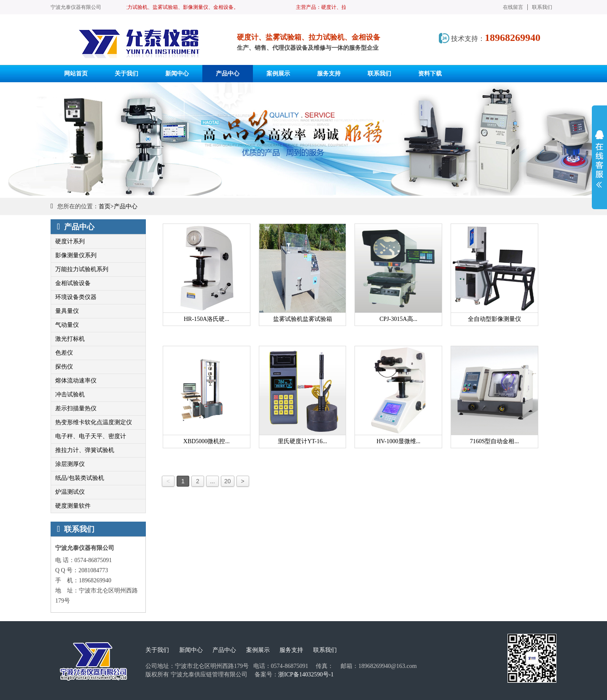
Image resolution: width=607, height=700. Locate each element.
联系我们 (542, 7)
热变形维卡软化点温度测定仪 (94, 422)
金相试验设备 (73, 283)
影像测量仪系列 (76, 255)
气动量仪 (67, 325)
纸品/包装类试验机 (80, 478)
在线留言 (513, 7)
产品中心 (126, 206)
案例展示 (258, 650)
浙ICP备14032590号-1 (306, 674)
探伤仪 (64, 367)
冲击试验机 (70, 394)
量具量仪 (67, 311)
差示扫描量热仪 (76, 408)
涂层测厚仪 (70, 464)
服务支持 (291, 650)
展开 (599, 159)
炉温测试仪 (70, 492)
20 (228, 481)
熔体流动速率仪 (76, 381)
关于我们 (157, 650)
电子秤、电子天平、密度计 (91, 436)
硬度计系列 (70, 241)
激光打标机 (70, 339)
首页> (106, 206)
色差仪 (64, 353)
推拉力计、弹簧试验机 (85, 450)
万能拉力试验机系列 (82, 269)
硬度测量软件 (73, 506)
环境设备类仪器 (76, 297)
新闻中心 (191, 650)
